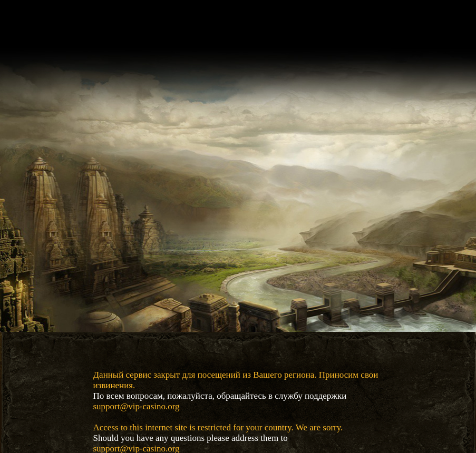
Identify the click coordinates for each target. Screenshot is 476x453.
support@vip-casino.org (137, 406)
